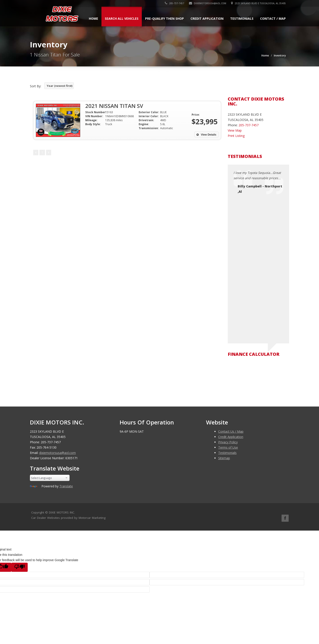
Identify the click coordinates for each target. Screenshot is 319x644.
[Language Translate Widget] (50, 478)
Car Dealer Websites (46, 518)
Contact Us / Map (231, 431)
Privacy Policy (228, 442)
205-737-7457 (174, 3)
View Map (235, 130)
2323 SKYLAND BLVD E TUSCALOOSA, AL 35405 (258, 3)
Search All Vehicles (122, 18)
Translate (66, 486)
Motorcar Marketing (92, 518)
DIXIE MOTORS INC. (62, 512)
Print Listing (236, 136)
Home (93, 18)
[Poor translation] (19, 567)
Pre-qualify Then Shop (164, 18)
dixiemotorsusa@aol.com (208, 3)
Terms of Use (228, 447)
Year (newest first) (60, 86)
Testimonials (242, 18)
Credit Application (207, 18)
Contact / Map (273, 18)
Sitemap (224, 458)
